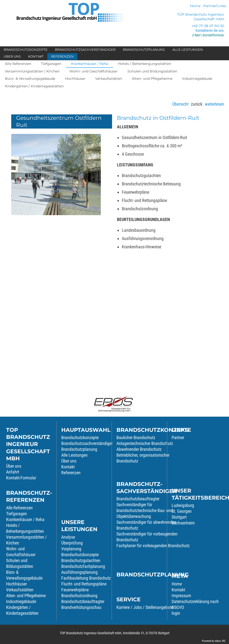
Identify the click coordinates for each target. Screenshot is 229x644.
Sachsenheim (183, 523)
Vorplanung (71, 549)
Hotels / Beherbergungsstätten (25, 528)
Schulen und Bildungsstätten (20, 563)
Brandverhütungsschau (81, 607)
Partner (178, 438)
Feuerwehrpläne (75, 590)
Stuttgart (179, 517)
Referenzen (71, 473)
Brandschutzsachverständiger (87, 443)
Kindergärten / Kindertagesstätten (22, 610)
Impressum (181, 596)
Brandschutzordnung (79, 596)
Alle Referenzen (19, 508)
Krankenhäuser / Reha (25, 519)
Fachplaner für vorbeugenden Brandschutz (153, 546)
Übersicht (180, 104)
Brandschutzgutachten (81, 560)
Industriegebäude (21, 601)
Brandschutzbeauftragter (83, 601)
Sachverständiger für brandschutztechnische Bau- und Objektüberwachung (145, 510)
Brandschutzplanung (79, 449)
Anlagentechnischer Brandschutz (145, 443)
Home (177, 584)
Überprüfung (72, 543)
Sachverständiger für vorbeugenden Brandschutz (147, 537)
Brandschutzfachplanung (83, 566)
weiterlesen (214, 104)
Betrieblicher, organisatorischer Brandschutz (143, 458)
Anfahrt (13, 472)
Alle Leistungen (74, 455)
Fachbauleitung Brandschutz (86, 578)
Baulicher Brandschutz (136, 438)
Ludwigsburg (183, 505)
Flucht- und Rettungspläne (84, 584)
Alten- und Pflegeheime (26, 596)
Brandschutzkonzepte (80, 438)
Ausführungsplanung (79, 572)
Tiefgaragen (16, 514)
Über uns (14, 466)
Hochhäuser (16, 584)
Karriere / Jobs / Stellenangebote (145, 607)
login (176, 613)
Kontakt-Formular (21, 478)
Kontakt (68, 467)
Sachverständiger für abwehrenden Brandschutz (146, 525)
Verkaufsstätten (20, 590)
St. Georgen (182, 511)
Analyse (68, 537)
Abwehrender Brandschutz (139, 449)
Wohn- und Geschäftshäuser (21, 552)
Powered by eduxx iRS (214, 641)
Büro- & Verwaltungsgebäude (24, 575)
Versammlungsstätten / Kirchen (26, 540)
